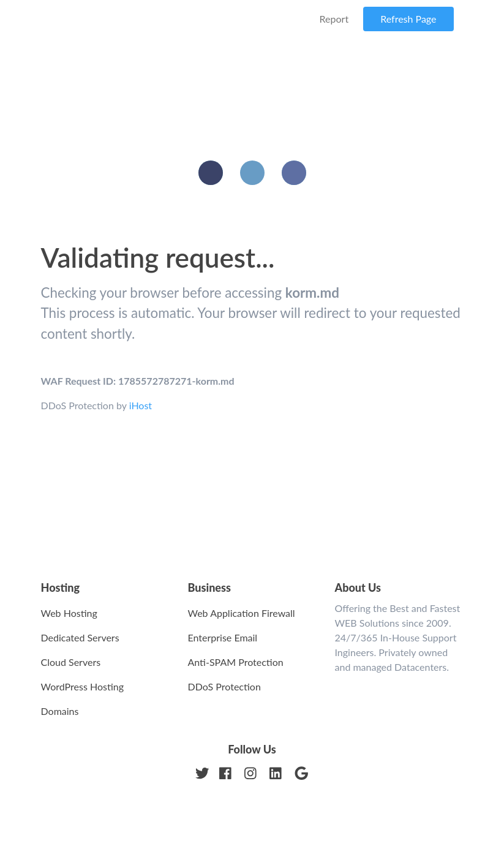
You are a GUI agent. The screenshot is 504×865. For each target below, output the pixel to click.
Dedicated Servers (80, 637)
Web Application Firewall (242, 613)
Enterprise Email (223, 637)
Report (334, 19)
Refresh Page (408, 19)
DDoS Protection (224, 686)
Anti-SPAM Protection (236, 662)
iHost (141, 405)
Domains (60, 711)
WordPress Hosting (83, 686)
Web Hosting (69, 613)
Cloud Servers (71, 662)
